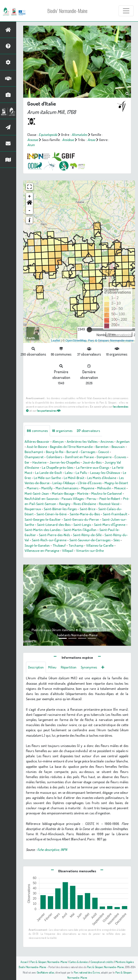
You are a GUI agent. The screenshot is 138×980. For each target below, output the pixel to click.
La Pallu (81, 473)
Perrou (92, 499)
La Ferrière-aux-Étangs (93, 467)
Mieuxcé (120, 488)
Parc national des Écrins (87, 972)
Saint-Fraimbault (115, 514)
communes (37, 431)
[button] (29, 204)
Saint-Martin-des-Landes (43, 530)
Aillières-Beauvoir (37, 441)
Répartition (69, 667)
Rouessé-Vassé (109, 504)
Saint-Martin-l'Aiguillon (80, 530)
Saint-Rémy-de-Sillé (87, 535)
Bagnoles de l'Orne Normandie (71, 447)
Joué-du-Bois (92, 462)
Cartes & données (79, 962)
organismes (62, 431)
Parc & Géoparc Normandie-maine (111, 340)
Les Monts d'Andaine (102, 478)
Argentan (123, 441)
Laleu (69, 473)
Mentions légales (125, 962)
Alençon (58, 441)
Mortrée (83, 493)
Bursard (72, 452)
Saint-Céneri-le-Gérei (52, 514)
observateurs (88, 431)
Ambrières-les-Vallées (82, 441)
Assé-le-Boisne (37, 447)
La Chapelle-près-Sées (58, 467)
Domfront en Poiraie (79, 457)
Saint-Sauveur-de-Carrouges (90, 540)
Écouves (120, 457)
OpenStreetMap (76, 340)
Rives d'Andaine (85, 504)
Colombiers (54, 457)
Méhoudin (104, 488)
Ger (27, 462)
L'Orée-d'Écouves (90, 483)
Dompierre (104, 457)
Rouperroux (33, 509)
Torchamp (76, 545)
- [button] (30, 211)
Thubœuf (59, 545)
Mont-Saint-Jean (37, 493)
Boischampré (34, 452)
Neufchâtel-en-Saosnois (42, 499)
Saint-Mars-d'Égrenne (110, 525)
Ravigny (65, 504)
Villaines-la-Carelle (100, 545)
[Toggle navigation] (126, 11)
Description (36, 667)
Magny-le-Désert (116, 483)
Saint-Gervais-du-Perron (81, 519)
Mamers (33, 488)
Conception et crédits (102, 962)
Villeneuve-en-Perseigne (42, 550)
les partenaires (49, 410)
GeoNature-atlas (46, 972)
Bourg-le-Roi (55, 452)
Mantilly (47, 488)
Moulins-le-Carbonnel (107, 493)
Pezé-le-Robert (110, 499)
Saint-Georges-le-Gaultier (43, 519)
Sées (117, 540)
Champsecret (34, 457)
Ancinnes (107, 441)
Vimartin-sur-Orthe (90, 550)
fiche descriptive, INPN (52, 850)
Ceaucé (104, 452)
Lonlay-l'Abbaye (64, 483)
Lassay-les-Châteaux (105, 473)
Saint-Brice (87, 509)
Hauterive (39, 462)
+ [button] (30, 196)
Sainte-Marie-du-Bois (85, 514)
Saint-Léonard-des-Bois (54, 525)
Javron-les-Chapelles (65, 462)
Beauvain (118, 447)
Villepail (68, 550)
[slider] (89, 330)
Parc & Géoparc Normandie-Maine (49, 962)
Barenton (102, 447)
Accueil (24, 962)
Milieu (52, 667)
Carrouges (88, 452)
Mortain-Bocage (63, 493)
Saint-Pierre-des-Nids (54, 535)
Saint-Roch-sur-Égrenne (49, 540)
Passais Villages (73, 499)
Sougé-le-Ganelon (37, 545)
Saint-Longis (82, 525)
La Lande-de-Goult (48, 473)
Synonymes (89, 667)
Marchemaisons (67, 488)
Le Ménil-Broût (74, 478)
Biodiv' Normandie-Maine (67, 11)
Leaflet (55, 340)
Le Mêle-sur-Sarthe (47, 478)
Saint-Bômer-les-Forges (60, 509)
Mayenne (88, 488)
